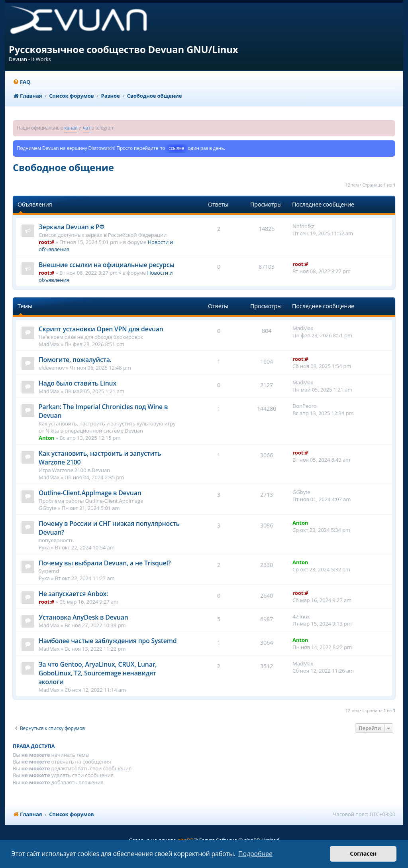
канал (71, 128)
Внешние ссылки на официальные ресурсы (107, 265)
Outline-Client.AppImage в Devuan (90, 493)
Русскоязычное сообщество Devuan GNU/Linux (124, 49)
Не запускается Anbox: (73, 594)
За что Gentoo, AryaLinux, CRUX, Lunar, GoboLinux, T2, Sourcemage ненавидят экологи (98, 673)
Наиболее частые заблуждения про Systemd (108, 641)
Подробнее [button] (255, 854)
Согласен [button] (363, 853)
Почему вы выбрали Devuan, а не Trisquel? (105, 563)
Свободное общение (63, 167)
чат (87, 128)
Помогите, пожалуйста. (75, 360)
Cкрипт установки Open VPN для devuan (101, 329)
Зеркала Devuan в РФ (72, 227)
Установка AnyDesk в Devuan (83, 617)
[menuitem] (22, 82)
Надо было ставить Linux (77, 383)
